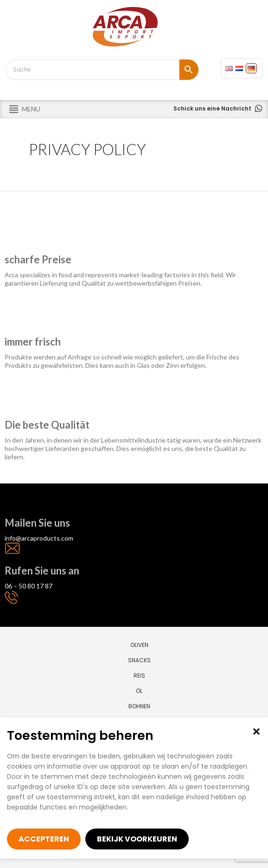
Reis (139, 675)
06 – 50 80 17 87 (29, 586)
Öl (139, 691)
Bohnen (139, 706)
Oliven (139, 645)
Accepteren (44, 839)
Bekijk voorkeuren (137, 839)
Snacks (139, 660)
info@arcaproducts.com (39, 538)
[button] (256, 731)
